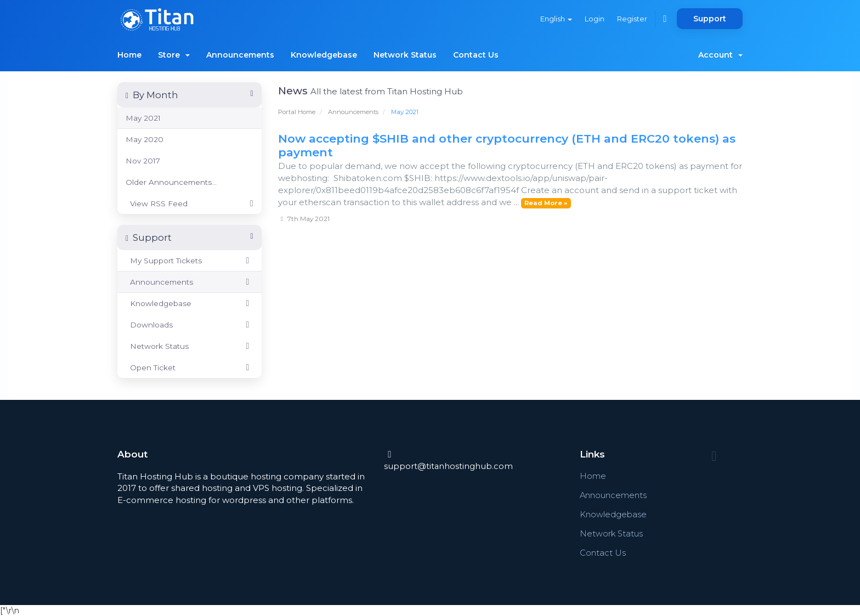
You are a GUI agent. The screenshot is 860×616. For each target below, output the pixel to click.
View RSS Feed (189, 204)
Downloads (189, 325)
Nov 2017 (143, 161)
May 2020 (145, 139)
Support (710, 19)
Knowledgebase (324, 55)
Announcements (240, 55)
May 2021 (143, 118)
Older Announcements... (171, 182)
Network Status (405, 55)
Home (129, 55)
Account (720, 55)
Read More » (546, 203)
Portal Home (297, 112)
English (555, 19)
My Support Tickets (189, 261)
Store (174, 55)
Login (593, 19)
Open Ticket (189, 368)
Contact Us (476, 55)
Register (632, 19)
